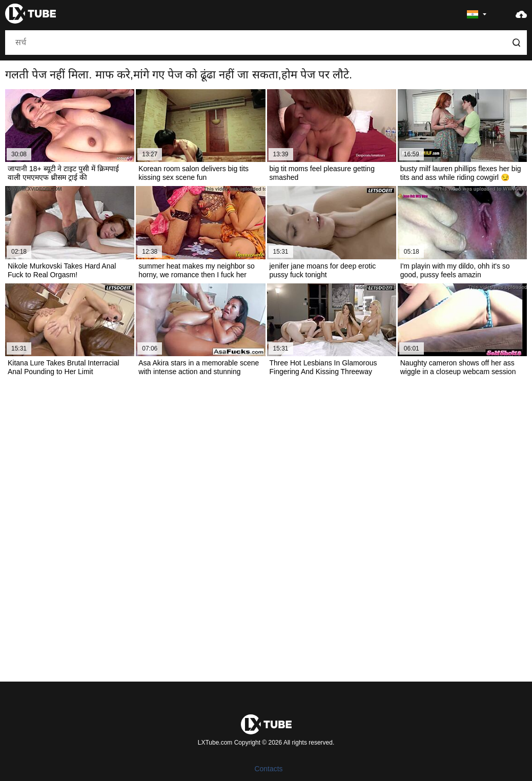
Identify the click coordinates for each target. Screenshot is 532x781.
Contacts (268, 769)
